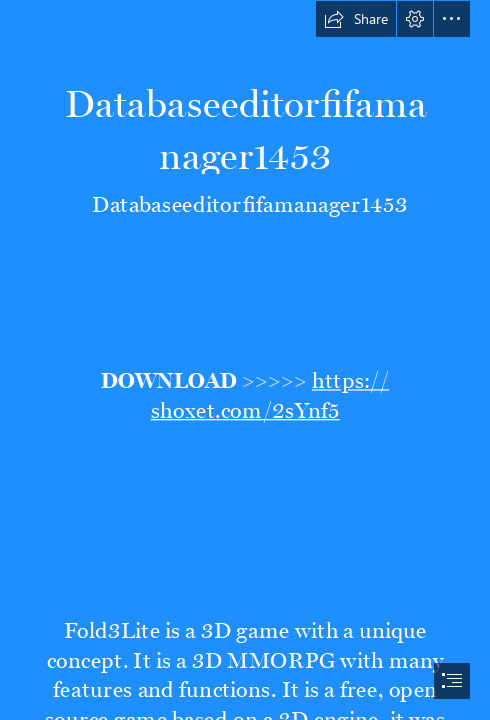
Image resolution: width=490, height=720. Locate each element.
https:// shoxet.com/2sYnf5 (269, 391)
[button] (356, 19)
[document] (245, 360)
